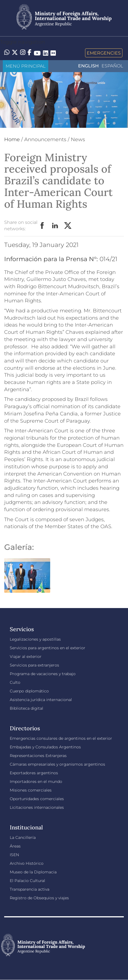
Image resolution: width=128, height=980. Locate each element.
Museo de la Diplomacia (33, 872)
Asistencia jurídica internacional (41, 700)
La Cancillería (23, 837)
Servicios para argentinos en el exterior (48, 648)
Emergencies (104, 53)
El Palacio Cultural (27, 881)
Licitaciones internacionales (37, 807)
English (88, 66)
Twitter (68, 226)
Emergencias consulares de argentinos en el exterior (61, 738)
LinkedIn (55, 226)
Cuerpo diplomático (29, 691)
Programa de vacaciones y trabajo (43, 674)
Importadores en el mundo (36, 781)
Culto (15, 682)
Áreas (15, 846)
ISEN (14, 855)
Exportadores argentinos (34, 773)
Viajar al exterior (26, 656)
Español (112, 66)
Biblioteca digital (26, 708)
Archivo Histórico (27, 863)
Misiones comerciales (31, 790)
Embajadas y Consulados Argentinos (45, 747)
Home (12, 139)
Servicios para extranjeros (34, 665)
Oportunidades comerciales (37, 799)
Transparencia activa (30, 889)
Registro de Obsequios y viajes (39, 898)
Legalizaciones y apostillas (35, 639)
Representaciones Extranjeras (38, 756)
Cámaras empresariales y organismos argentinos (57, 764)
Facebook (42, 226)
